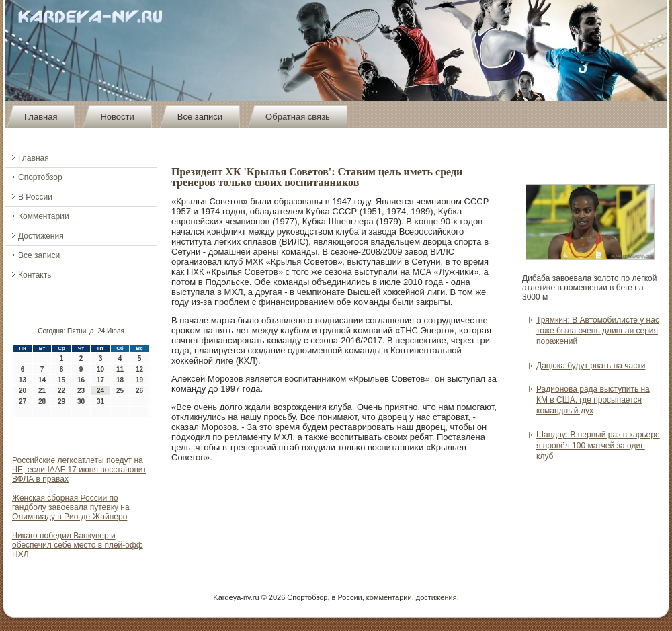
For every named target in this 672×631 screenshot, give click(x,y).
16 (81, 380)
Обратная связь (298, 117)
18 (120, 380)
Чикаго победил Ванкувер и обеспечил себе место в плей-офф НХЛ (78, 545)
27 (23, 402)
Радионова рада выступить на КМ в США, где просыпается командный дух (593, 400)
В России (35, 197)
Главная (41, 117)
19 (139, 380)
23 (81, 391)
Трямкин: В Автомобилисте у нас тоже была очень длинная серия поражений (598, 331)
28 (42, 402)
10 (100, 369)
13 (23, 380)
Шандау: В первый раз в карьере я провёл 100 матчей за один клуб (598, 446)
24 (100, 391)
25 (120, 391)
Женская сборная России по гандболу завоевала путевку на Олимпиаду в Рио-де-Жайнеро (71, 507)
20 (23, 391)
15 (61, 380)
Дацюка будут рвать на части (591, 366)
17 (100, 380)
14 (42, 380)
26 (139, 391)
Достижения (41, 236)
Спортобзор (40, 177)
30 (81, 402)
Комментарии (44, 216)
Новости (117, 117)
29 (61, 402)
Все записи (200, 117)
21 (42, 391)
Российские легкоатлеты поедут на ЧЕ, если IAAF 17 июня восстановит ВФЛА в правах (79, 470)
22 (61, 391)
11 (120, 369)
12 (139, 369)
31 (100, 402)
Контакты (36, 275)
